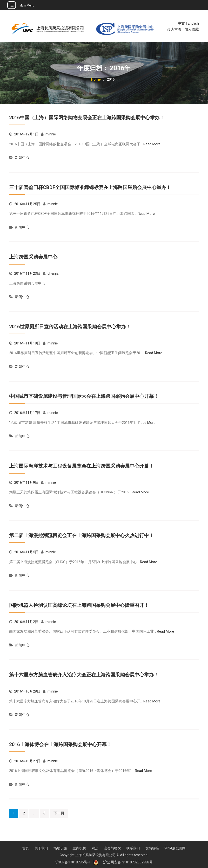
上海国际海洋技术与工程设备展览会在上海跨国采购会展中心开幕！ (81, 466)
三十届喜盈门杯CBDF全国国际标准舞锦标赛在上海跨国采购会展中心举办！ (90, 187)
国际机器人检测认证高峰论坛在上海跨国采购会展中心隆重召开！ (79, 605)
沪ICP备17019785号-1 (73, 862)
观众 (95, 848)
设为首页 (174, 29)
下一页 (59, 813)
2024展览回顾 (175, 848)
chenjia (53, 273)
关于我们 (41, 848)
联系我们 (133, 848)
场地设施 (60, 848)
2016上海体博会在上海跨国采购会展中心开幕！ (60, 744)
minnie (51, 134)
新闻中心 (22, 158)
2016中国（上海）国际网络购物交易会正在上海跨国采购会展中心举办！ (87, 118)
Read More (152, 144)
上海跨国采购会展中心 (33, 257)
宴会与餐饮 (112, 848)
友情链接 (152, 848)
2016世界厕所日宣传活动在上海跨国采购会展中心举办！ (70, 327)
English (193, 23)
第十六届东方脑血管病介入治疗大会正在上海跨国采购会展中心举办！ (84, 675)
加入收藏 (192, 29)
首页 (26, 848)
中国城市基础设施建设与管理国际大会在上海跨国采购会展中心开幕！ (84, 396)
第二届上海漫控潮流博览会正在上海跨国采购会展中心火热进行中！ (81, 535)
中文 (181, 23)
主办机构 (79, 848)
